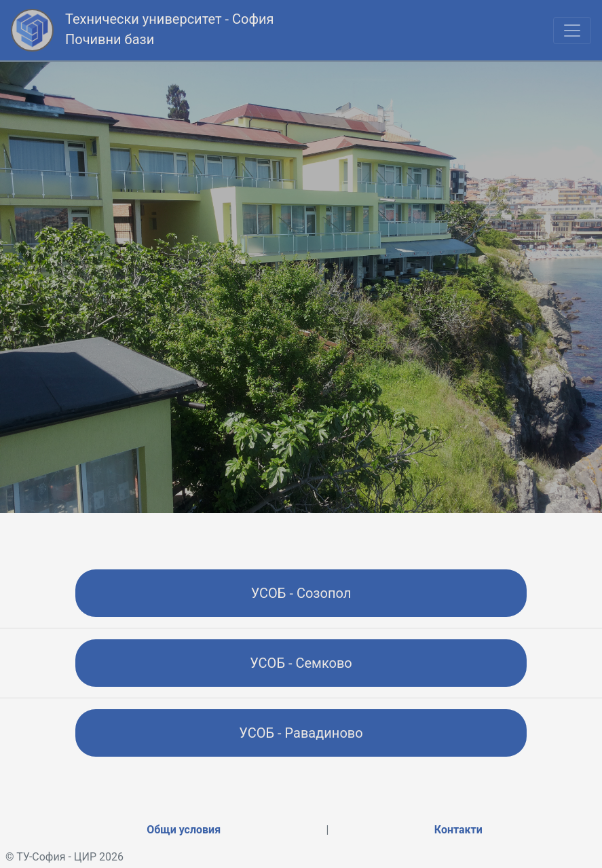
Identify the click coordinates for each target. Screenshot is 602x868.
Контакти (458, 830)
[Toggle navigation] (572, 31)
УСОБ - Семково (301, 663)
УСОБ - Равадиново (301, 733)
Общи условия (184, 830)
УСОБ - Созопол (301, 593)
